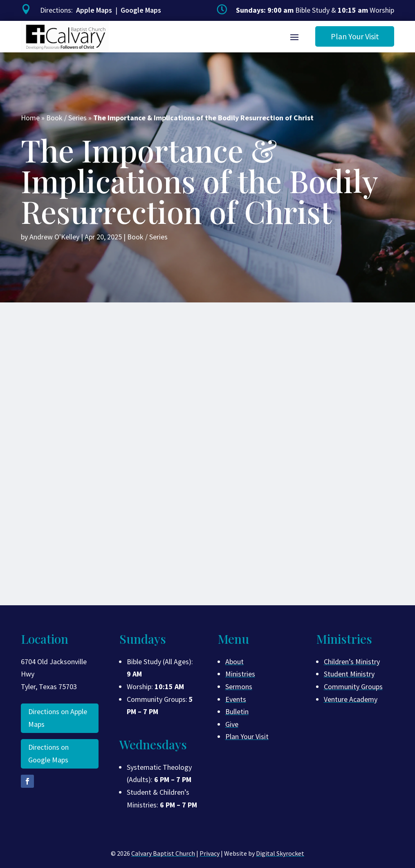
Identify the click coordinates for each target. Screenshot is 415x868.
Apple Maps (94, 10)
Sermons (239, 687)
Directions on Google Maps (48, 753)
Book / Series (66, 118)
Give (232, 724)
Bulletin (237, 711)
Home (30, 118)
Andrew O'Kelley (54, 237)
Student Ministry (349, 674)
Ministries (240, 674)
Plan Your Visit (355, 36)
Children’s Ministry (352, 662)
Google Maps (141, 10)
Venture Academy (351, 699)
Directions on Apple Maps (58, 718)
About (234, 662)
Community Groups (353, 687)
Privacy (210, 853)
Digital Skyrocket (280, 853)
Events (236, 699)
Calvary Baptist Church (163, 853)
